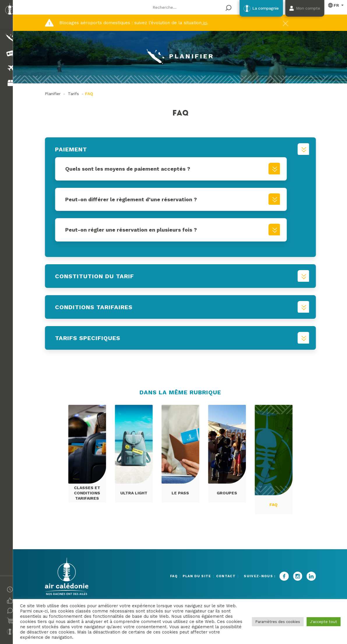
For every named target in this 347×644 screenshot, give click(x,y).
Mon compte (303, 9)
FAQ (161, 576)
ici (208, 23)
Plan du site (190, 576)
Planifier (56, 94)
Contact (226, 576)
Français (333, 5)
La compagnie (252, 9)
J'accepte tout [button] (323, 622)
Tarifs (77, 94)
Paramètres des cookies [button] (277, 622)
